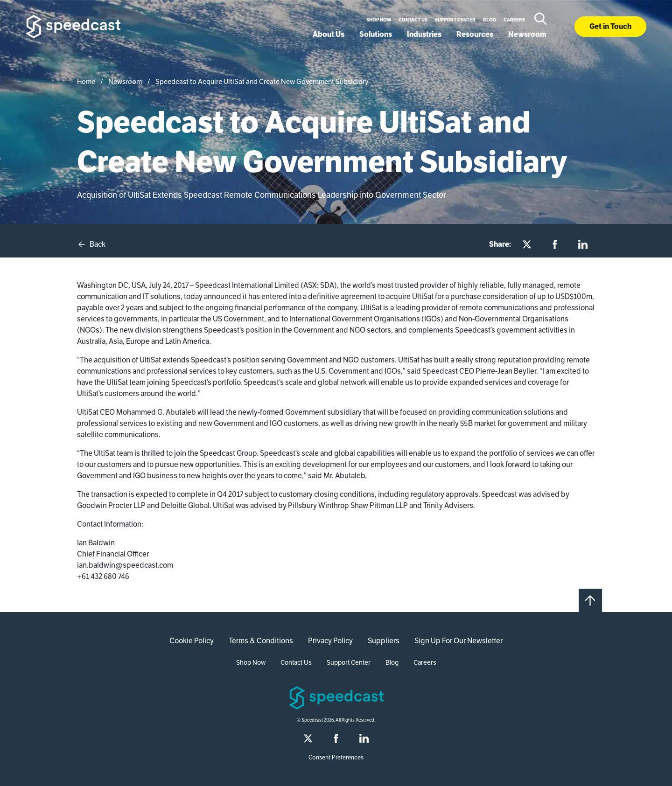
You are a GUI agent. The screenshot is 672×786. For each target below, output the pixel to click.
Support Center (455, 20)
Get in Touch (610, 26)
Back (91, 244)
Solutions (376, 34)
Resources (475, 34)
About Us (329, 34)
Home (86, 81)
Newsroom (527, 34)
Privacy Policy (330, 641)
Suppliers (384, 641)
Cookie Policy (192, 641)
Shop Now (379, 20)
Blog (490, 20)
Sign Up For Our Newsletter (458, 641)
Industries (424, 34)
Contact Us (413, 20)
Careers (514, 20)
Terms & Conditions (261, 641)
